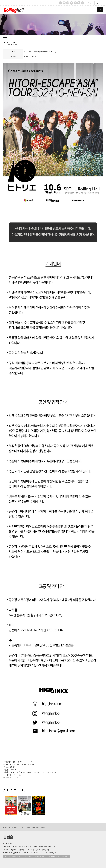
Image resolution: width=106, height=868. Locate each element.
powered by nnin (52, 853)
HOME (6, 827)
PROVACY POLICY (18, 827)
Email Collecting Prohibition (37, 827)
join (99, 3)
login (90, 3)
